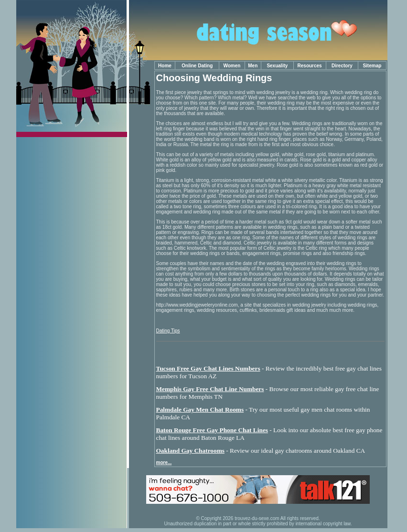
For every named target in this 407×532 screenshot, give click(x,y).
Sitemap (372, 66)
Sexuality (277, 66)
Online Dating (197, 66)
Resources (310, 66)
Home (165, 66)
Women (232, 66)
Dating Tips (168, 331)
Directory (342, 66)
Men (253, 66)
